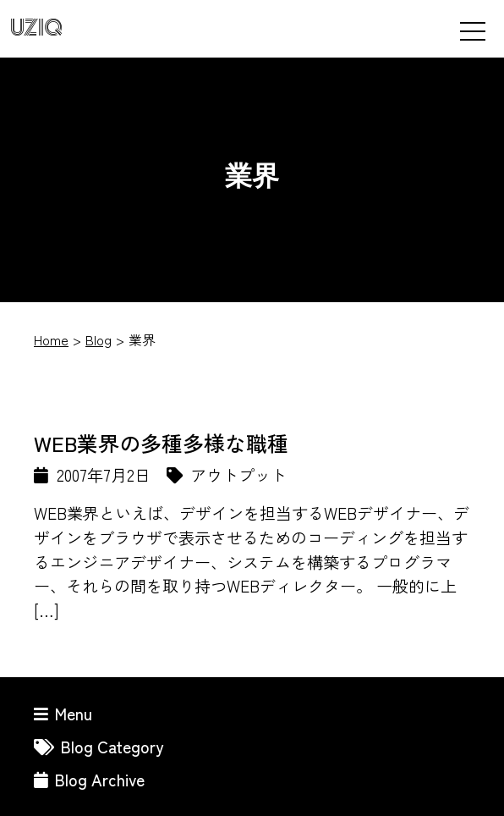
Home (51, 339)
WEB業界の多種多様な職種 (161, 443)
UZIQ (36, 28)
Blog (99, 339)
